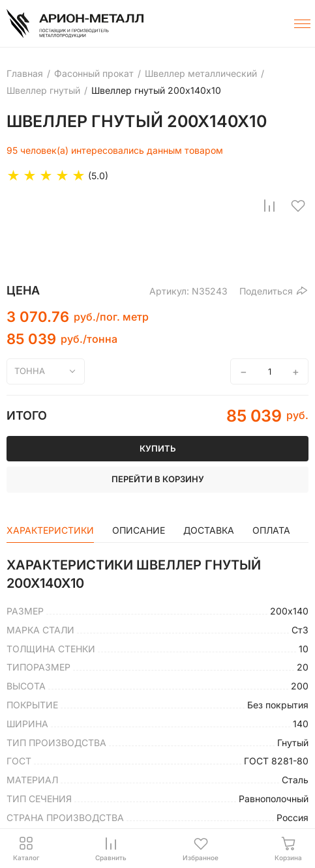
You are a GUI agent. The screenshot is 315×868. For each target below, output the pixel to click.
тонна (30, 371)
